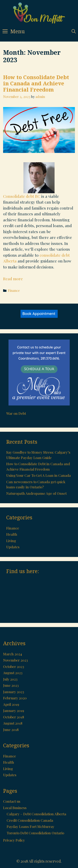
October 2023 (14, 666)
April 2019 (11, 704)
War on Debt (16, 413)
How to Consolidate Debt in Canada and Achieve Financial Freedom (36, 83)
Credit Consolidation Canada (30, 820)
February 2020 (15, 698)
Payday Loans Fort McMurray (30, 826)
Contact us (12, 801)
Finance (14, 290)
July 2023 (10, 679)
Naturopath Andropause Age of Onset (36, 493)
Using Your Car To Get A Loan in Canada (38, 475)
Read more (13, 279)
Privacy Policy (14, 840)
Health (12, 534)
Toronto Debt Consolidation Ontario (35, 833)
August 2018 (13, 723)
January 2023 (14, 692)
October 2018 (14, 717)
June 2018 (11, 730)
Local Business (15, 808)
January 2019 (14, 711)
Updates (13, 547)
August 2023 (13, 673)
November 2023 (15, 660)
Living (11, 541)
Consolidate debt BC (22, 196)
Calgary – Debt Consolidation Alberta (36, 814)
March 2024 (13, 654)
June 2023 (11, 685)
